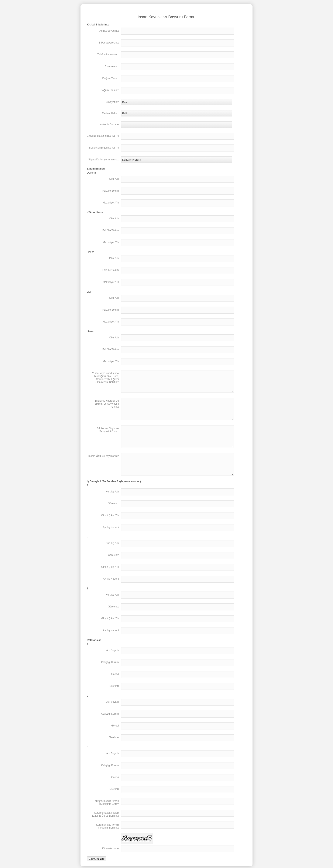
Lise (89, 292)
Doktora (91, 173)
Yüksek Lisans (95, 212)
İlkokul (90, 331)
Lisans (91, 252)
